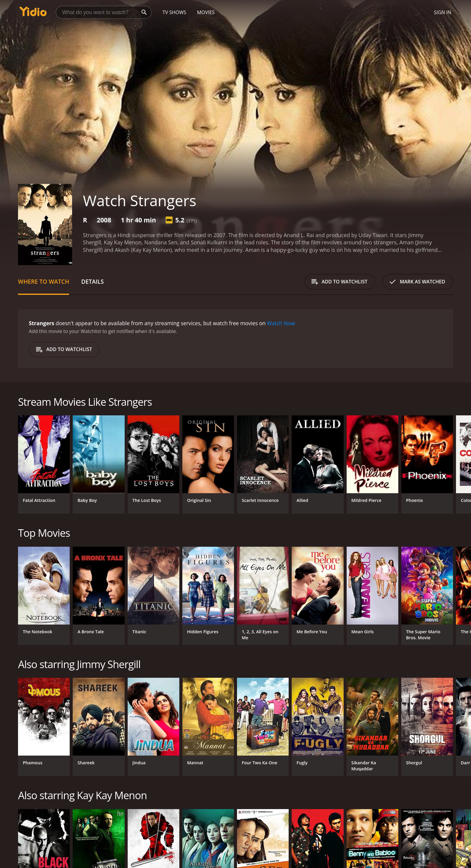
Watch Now (281, 323)
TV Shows (174, 12)
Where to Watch (44, 281)
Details (92, 281)
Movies (206, 12)
